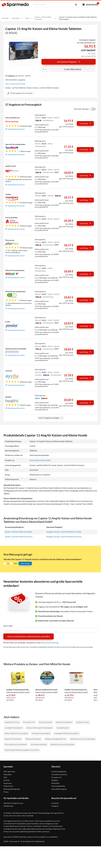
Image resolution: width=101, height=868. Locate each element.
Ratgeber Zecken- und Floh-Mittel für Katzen (64, 537)
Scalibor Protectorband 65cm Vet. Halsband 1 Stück (76, 690)
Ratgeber (55, 780)
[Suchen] (75, 5)
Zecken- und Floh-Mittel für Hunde (18, 532)
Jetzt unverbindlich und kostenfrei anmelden (29, 636)
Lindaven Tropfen (83, 722)
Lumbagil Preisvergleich (14, 728)
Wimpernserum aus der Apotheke (83, 739)
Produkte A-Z (57, 777)
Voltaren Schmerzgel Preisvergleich (39, 728)
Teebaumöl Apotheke (33, 739)
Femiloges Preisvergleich (41, 733)
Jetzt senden (25, 563)
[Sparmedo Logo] (15, 5)
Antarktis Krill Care (12, 722)
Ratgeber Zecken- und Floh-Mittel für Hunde (64, 532)
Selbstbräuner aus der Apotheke (62, 744)
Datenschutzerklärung (50, 642)
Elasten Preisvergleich (64, 722)
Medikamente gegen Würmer (56, 739)
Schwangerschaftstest (39, 744)
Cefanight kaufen (63, 728)
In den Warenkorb (73, 69)
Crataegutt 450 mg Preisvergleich (67, 733)
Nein (16, 563)
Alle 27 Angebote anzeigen (51, 418)
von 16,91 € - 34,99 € (18, 76)
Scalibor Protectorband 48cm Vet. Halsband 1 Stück (18, 690)
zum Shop (85, 123)
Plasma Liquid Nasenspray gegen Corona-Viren (22, 750)
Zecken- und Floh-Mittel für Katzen (19, 537)
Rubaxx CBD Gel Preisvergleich (16, 733)
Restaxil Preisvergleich (13, 739)
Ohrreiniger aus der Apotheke (16, 744)
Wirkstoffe (55, 783)
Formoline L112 (29, 722)
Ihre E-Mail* (8, 626)
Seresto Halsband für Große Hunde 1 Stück (47, 690)
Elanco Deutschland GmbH (15, 84)
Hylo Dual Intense (45, 722)
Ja (8, 563)
